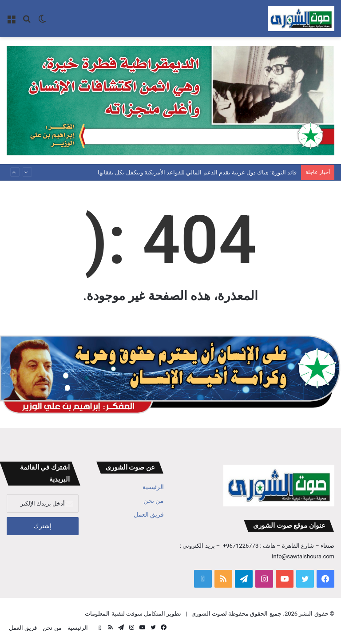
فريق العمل (149, 514)
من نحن (154, 501)
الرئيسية (153, 487)
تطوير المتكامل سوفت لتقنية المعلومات (133, 614)
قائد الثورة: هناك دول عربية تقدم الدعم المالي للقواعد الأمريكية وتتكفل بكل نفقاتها (197, 172)
